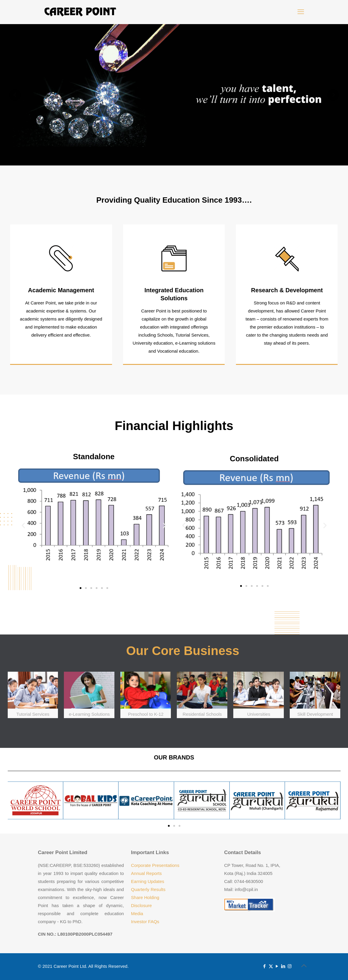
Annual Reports (146, 873)
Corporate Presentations (155, 865)
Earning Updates (148, 881)
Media (137, 913)
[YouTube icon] (277, 966)
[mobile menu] (301, 12)
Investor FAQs (145, 922)
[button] (23, 525)
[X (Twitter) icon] (271, 966)
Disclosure (141, 905)
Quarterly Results (148, 889)
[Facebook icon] (265, 966)
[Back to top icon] (304, 966)
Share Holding (145, 897)
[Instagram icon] (290, 966)
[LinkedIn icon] (283, 966)
